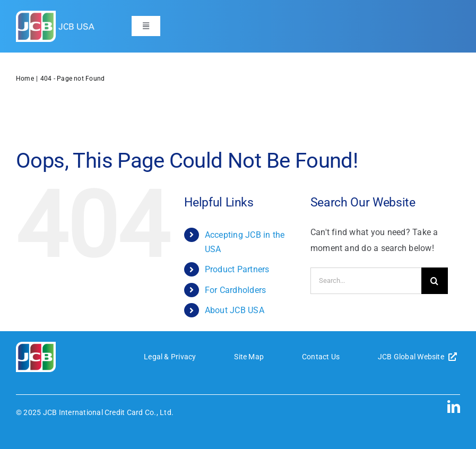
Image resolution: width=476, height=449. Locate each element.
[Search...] (366, 281)
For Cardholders (236, 290)
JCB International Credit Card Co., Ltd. (108, 412)
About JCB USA (235, 310)
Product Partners (237, 269)
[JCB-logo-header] (56, 15)
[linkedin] (454, 407)
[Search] (435, 281)
